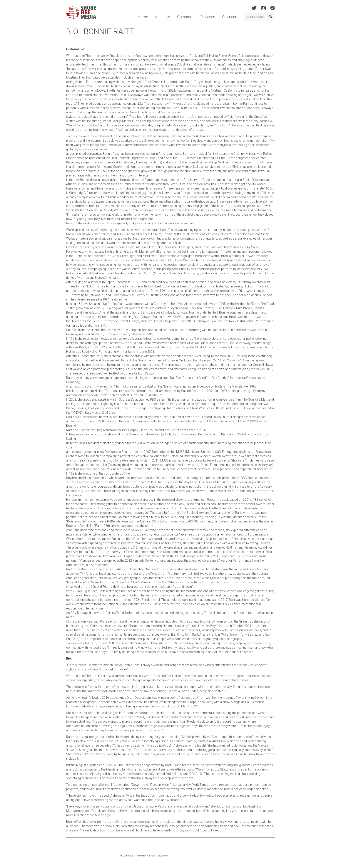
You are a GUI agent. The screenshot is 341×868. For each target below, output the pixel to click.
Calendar (229, 17)
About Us (163, 17)
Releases (208, 17)
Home (143, 17)
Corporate (185, 17)
